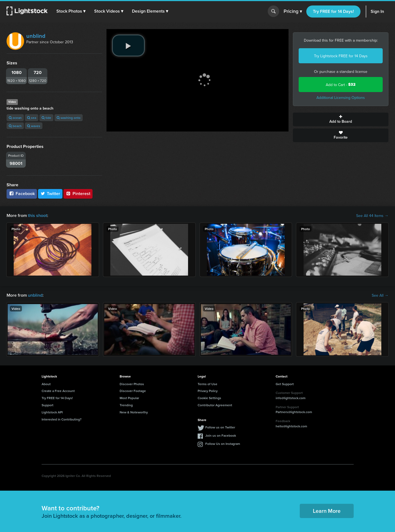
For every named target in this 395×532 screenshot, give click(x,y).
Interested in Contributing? (62, 419)
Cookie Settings (209, 398)
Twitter (50, 194)
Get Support (285, 384)
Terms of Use (207, 384)
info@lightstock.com (291, 398)
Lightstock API (52, 412)
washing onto (69, 118)
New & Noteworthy (134, 412)
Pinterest (78, 194)
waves (34, 126)
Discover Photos (132, 384)
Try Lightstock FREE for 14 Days (341, 56)
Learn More (327, 511)
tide (46, 118)
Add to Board (341, 119)
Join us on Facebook (221, 435)
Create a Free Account (58, 391)
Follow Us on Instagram (223, 444)
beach (15, 126)
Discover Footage (133, 391)
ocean (15, 118)
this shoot (38, 215)
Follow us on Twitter (220, 427)
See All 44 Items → (372, 216)
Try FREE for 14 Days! (333, 11)
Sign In (377, 11)
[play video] (128, 45)
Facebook (22, 194)
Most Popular (129, 398)
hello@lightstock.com (291, 426)
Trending (126, 405)
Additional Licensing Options (341, 98)
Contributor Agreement (215, 405)
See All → (380, 295)
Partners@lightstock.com (294, 412)
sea (32, 118)
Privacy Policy (208, 391)
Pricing (293, 12)
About (46, 384)
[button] (71, 11)
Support (47, 405)
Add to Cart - (341, 85)
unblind (36, 36)
